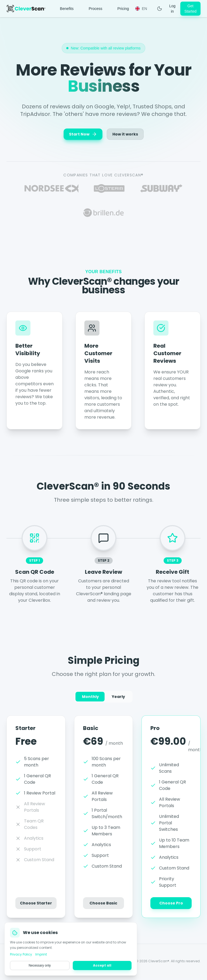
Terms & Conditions (117, 963)
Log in (172, 9)
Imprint (59, 963)
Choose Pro (171, 907)
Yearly (118, 698)
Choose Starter (36, 905)
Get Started (190, 9)
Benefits (67, 9)
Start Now (83, 134)
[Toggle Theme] (160, 9)
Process (96, 9)
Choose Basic (103, 906)
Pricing (123, 9)
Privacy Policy (83, 963)
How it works (125, 134)
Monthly (90, 698)
